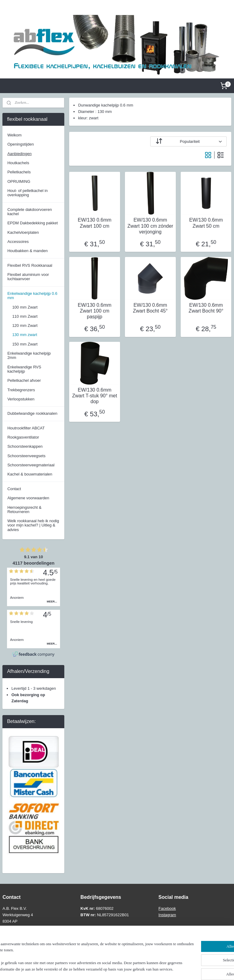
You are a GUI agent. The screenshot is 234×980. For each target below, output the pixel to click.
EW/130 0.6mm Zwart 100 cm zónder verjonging (151, 226)
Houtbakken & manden (27, 251)
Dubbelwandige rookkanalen (32, 413)
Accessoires (18, 242)
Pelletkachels (19, 172)
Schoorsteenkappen (25, 446)
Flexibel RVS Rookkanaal (30, 265)
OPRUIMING (19, 181)
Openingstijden (21, 144)
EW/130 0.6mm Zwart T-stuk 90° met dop (95, 396)
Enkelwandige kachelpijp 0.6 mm (32, 296)
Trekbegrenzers (21, 390)
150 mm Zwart (25, 344)
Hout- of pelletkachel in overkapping (27, 193)
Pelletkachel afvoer (24, 380)
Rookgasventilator (23, 437)
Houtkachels (18, 163)
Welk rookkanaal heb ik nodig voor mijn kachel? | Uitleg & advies (33, 525)
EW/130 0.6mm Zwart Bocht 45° (151, 308)
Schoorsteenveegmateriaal (31, 465)
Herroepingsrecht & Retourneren (24, 510)
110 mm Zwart (25, 316)
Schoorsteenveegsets (26, 456)
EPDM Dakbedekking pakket (32, 223)
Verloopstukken (21, 399)
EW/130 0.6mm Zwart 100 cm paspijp (95, 311)
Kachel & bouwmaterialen (30, 474)
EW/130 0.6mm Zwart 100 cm (95, 223)
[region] (77, 951)
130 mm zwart (25, 335)
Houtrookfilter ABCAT (26, 428)
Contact (14, 489)
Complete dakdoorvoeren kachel (30, 212)
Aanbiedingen (19, 154)
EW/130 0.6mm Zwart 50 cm (206, 223)
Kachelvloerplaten (23, 232)
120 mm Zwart (25, 325)
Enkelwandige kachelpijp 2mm (29, 355)
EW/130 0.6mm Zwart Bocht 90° (206, 308)
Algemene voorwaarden (28, 498)
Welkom (14, 135)
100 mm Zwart (25, 307)
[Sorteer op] (189, 142)
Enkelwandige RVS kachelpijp (24, 369)
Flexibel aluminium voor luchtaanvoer (28, 277)
